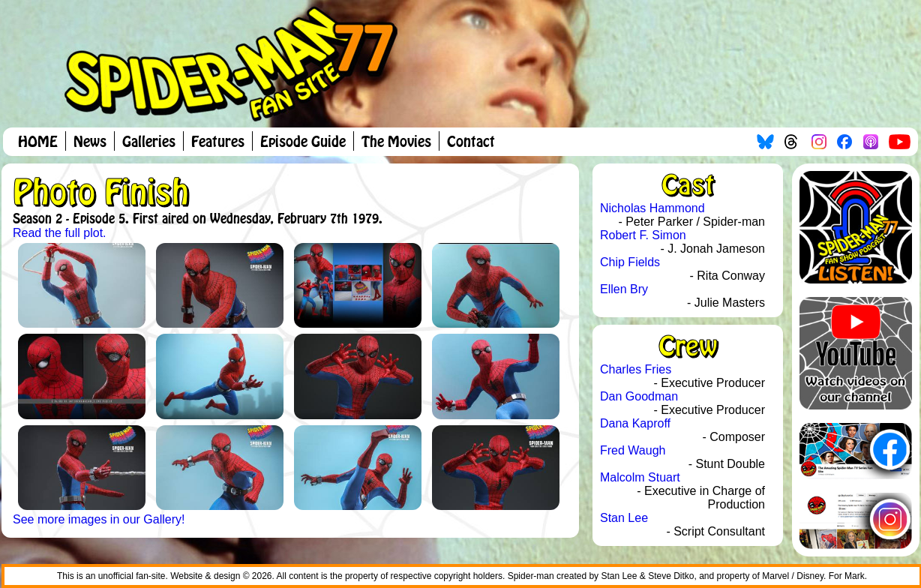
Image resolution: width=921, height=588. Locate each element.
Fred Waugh (633, 450)
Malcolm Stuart (640, 477)
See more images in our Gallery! (99, 519)
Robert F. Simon (643, 235)
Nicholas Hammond (652, 208)
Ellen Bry (624, 289)
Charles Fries (636, 369)
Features (218, 142)
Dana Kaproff (635, 423)
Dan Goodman (639, 396)
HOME (38, 142)
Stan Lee (624, 518)
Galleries (149, 142)
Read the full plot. (60, 233)
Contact (471, 142)
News (90, 142)
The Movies (396, 142)
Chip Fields (630, 262)
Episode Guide (303, 142)
